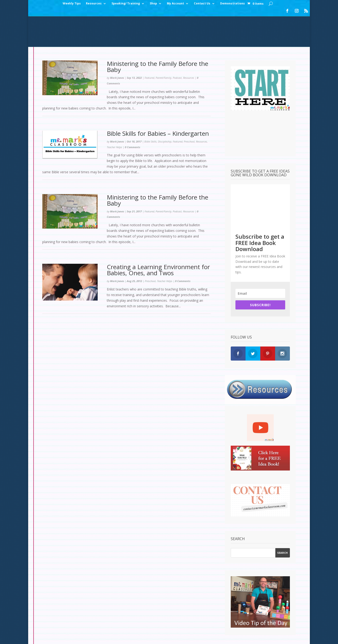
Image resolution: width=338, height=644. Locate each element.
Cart (109, 625)
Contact (125, 625)
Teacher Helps (114, 117)
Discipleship (165, 111)
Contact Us (202, 4)
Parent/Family (163, 48)
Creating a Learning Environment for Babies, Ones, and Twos (158, 240)
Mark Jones (117, 48)
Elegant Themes (76, 638)
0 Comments (133, 117)
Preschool (189, 111)
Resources (94, 4)
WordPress (122, 638)
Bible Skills (150, 111)
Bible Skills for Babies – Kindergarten (158, 103)
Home (47, 625)
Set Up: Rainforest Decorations (237, 625)
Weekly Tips (72, 4)
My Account (175, 4)
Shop (153, 4)
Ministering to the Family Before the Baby (157, 37)
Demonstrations (232, 4)
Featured (149, 48)
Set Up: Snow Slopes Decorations (165, 625)
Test (201, 625)
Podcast (177, 48)
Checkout (91, 625)
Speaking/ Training (126, 4)
